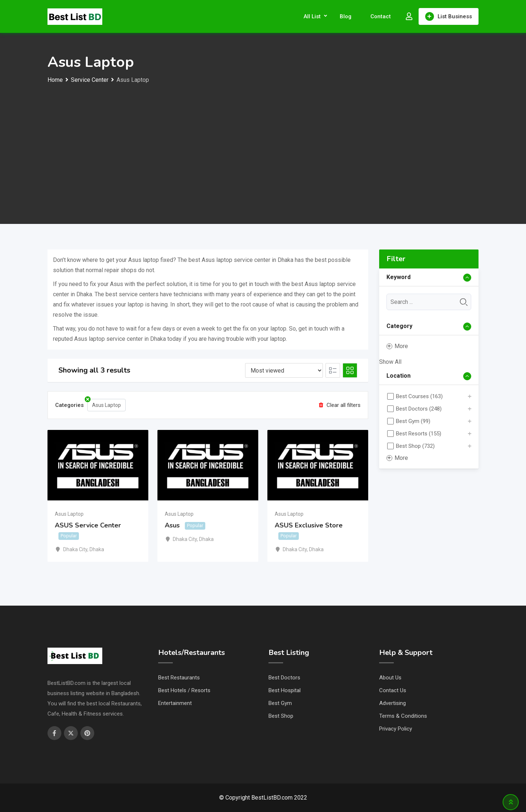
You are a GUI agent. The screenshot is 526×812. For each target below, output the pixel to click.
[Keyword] (429, 302)
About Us (390, 678)
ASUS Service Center (88, 525)
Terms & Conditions (403, 716)
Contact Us (393, 690)
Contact (381, 16)
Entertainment (175, 703)
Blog (346, 16)
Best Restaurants (179, 678)
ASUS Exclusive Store (309, 525)
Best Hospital (285, 690)
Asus (172, 525)
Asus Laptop (104, 403)
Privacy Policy (396, 729)
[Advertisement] (263, 140)
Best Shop (281, 716)
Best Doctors (284, 678)
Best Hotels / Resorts (184, 690)
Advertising (392, 703)
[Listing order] (284, 370)
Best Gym (280, 703)
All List (312, 16)
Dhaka (97, 549)
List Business (449, 16)
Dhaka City (75, 549)
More (397, 346)
